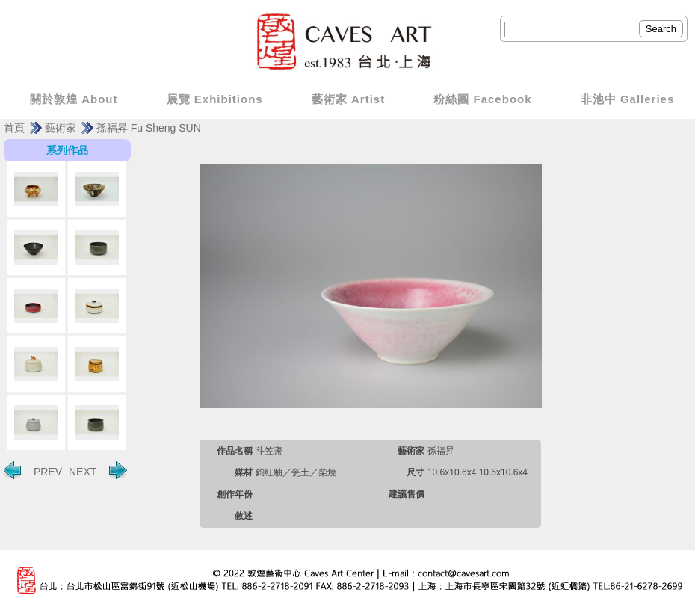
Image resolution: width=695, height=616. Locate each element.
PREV (33, 470)
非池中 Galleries (628, 99)
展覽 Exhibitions (215, 99)
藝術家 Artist (348, 99)
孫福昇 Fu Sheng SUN (149, 128)
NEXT (98, 470)
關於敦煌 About (74, 99)
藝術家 (61, 128)
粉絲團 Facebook (482, 99)
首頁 (14, 128)
